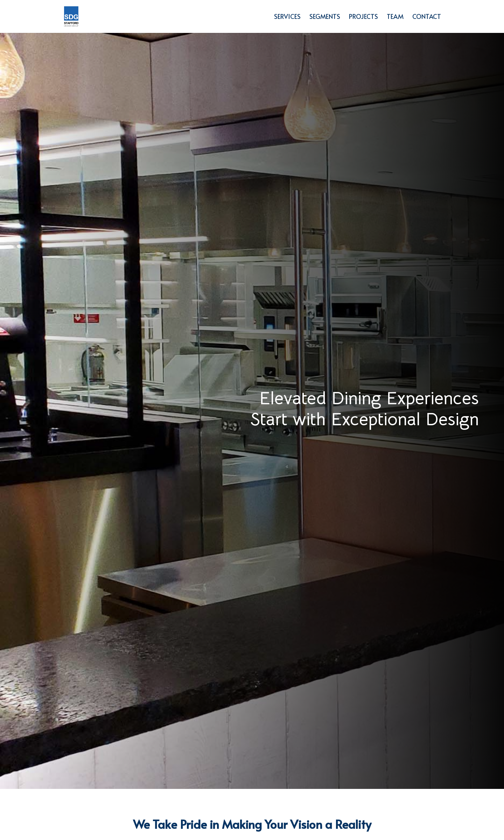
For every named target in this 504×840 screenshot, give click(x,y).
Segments (325, 17)
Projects (363, 17)
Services (287, 17)
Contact (427, 17)
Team (395, 17)
